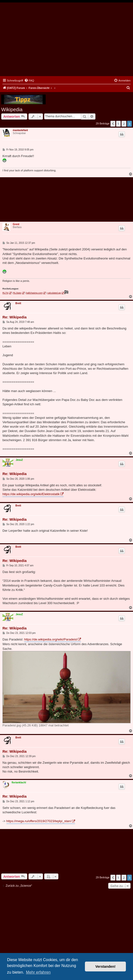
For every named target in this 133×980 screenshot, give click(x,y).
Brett (18, 303)
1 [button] (118, 124)
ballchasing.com (34, 293)
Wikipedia (12, 109)
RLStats (17, 293)
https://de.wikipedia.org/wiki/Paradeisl (51, 639)
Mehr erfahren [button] (38, 972)
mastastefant (20, 130)
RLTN (5, 293)
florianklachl (19, 783)
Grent (16, 224)
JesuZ (19, 460)
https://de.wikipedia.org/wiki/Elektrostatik (31, 494)
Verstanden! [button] (106, 966)
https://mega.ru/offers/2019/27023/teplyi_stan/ (39, 821)
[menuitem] (29, 81)
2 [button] (124, 124)
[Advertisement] (66, 39)
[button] (113, 124)
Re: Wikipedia (14, 317)
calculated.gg (54, 293)
